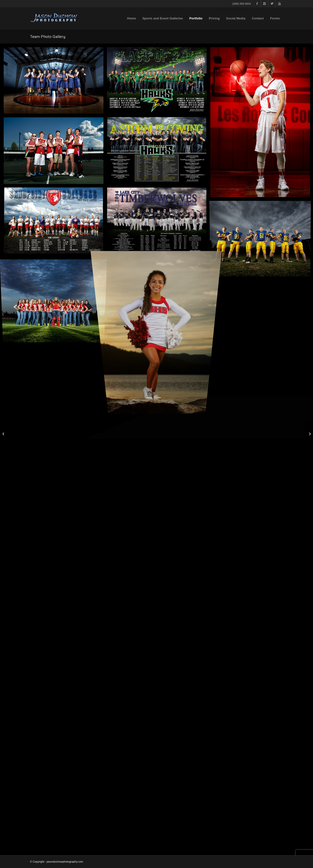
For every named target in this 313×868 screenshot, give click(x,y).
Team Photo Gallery (48, 36)
